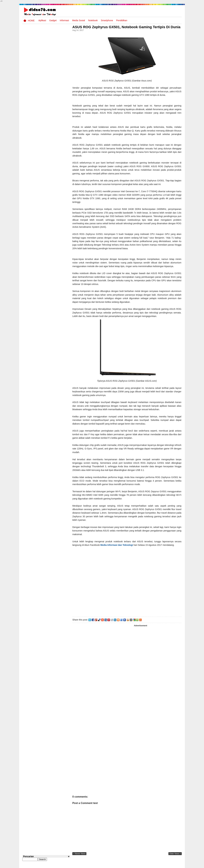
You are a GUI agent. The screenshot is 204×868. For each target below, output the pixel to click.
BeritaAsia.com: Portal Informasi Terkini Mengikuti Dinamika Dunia (52, 191)
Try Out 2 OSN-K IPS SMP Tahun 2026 (52, 202)
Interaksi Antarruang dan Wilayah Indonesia (51, 165)
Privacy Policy (162, 865)
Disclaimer (176, 865)
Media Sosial (79, 20)
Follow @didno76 (31, 242)
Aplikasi (42, 20)
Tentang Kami (148, 865)
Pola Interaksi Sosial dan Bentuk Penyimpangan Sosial (51, 216)
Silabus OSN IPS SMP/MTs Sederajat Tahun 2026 (52, 139)
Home (31, 21)
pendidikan (122, 20)
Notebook (93, 20)
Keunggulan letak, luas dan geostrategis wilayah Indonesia (52, 228)
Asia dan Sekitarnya (48, 176)
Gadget (53, 20)
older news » (175, 858)
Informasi (64, 20)
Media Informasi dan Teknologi (118, 549)
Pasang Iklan (133, 865)
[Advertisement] (127, 587)
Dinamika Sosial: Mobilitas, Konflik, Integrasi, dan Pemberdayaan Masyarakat (53, 153)
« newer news (80, 858)
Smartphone (107, 20)
